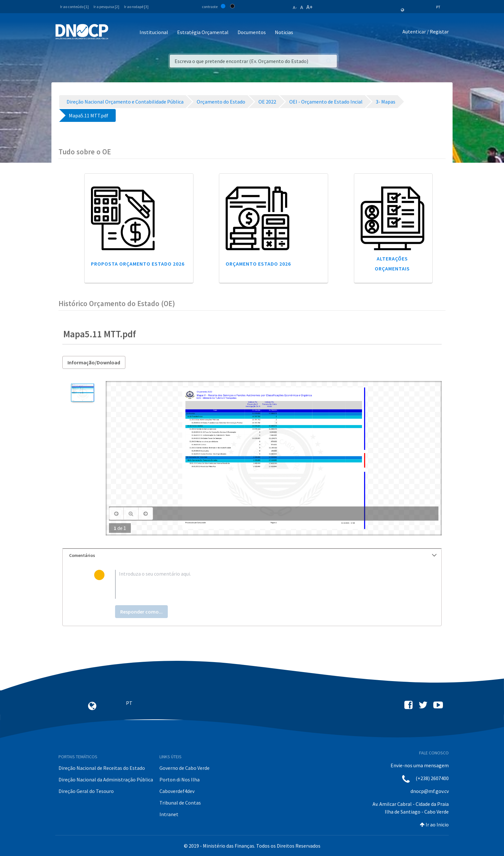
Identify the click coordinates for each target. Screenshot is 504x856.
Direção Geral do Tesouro (86, 791)
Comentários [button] (253, 555)
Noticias (284, 32)
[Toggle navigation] (117, 33)
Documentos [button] (252, 32)
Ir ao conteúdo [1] (74, 7)
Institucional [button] (154, 32)
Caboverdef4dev (177, 791)
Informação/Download (94, 362)
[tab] (252, 555)
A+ (310, 7)
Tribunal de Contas (180, 803)
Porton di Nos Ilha (180, 779)
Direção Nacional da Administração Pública (106, 779)
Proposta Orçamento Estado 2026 (138, 264)
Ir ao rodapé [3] (136, 7)
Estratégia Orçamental (203, 32)
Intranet (169, 814)
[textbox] (262, 584)
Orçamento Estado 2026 (258, 264)
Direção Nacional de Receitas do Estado (102, 768)
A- (295, 7)
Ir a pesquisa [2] (106, 7)
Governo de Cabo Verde (184, 768)
